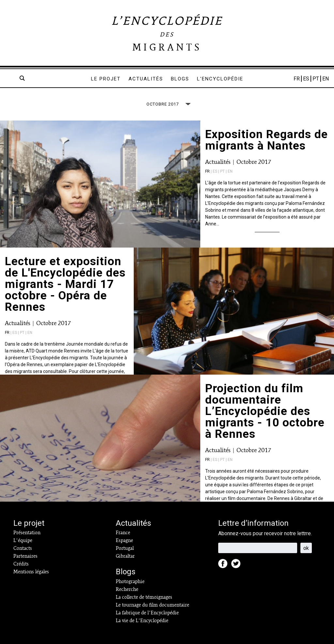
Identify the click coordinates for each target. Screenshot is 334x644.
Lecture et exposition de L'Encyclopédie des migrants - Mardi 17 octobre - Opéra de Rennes (65, 284)
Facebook (225, 565)
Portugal (125, 548)
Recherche (127, 589)
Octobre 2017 (254, 162)
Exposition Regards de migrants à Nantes (266, 140)
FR (297, 79)
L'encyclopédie (220, 79)
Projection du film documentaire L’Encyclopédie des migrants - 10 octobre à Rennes (265, 411)
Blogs (180, 79)
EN (326, 79)
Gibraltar (125, 556)
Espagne (124, 540)
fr (207, 171)
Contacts (23, 548)
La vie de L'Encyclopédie (142, 621)
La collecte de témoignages (144, 597)
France (123, 533)
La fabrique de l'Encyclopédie (147, 613)
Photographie (130, 581)
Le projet (106, 79)
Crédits (21, 564)
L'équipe (23, 540)
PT (316, 79)
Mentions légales (31, 572)
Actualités (146, 79)
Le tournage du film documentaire (152, 605)
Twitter (238, 565)
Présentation (27, 533)
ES (306, 79)
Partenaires (25, 556)
